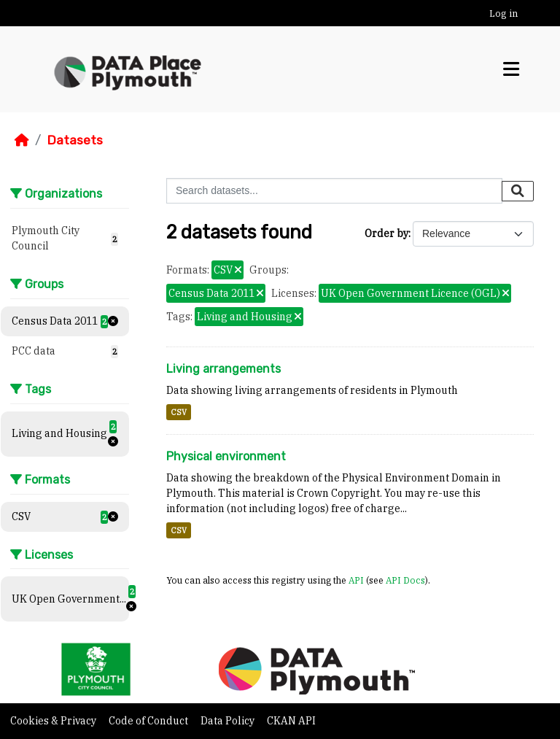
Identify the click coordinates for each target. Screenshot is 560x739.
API (356, 580)
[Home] (22, 140)
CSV (179, 412)
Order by (386, 233)
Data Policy (229, 721)
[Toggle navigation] (511, 69)
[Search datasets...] (334, 191)
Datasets (75, 140)
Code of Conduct (149, 721)
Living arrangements (223, 369)
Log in (503, 13)
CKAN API (291, 721)
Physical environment (226, 456)
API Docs (405, 580)
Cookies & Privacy (54, 721)
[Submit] (518, 191)
